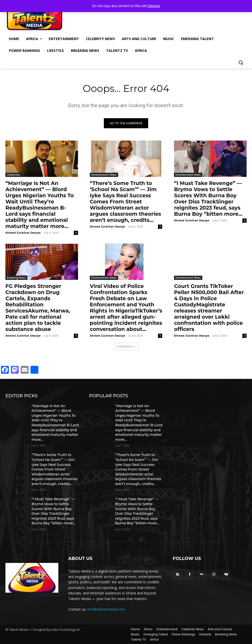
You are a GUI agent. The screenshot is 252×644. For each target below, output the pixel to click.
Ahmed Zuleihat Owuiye (23, 233)
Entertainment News (104, 175)
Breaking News (16, 278)
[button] (241, 62)
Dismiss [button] (154, 6)
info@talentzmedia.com (106, 609)
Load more (126, 346)
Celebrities (14, 175)
